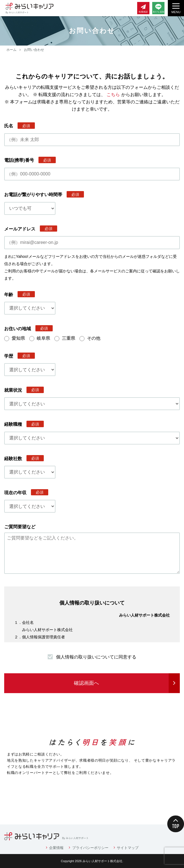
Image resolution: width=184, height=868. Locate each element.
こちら (113, 95)
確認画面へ (86, 683)
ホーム (11, 50)
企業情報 (56, 848)
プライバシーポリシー (90, 848)
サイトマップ (128, 848)
